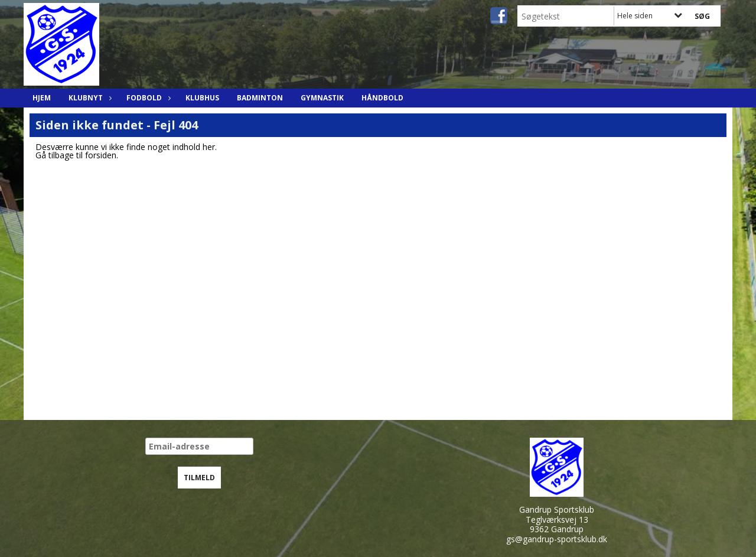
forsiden (101, 155)
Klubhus (202, 98)
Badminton (260, 98)
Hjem (42, 98)
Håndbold (382, 98)
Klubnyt (89, 98)
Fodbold (147, 98)
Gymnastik (322, 98)
